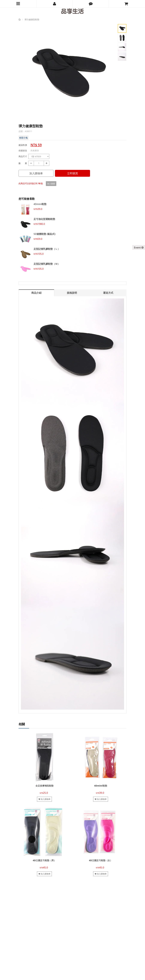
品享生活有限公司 (26, 976)
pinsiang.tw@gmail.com (37, 943)
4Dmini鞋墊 (40, 204)
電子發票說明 (81, 906)
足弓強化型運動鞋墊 (44, 219)
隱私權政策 (80, 910)
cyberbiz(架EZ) (70, 976)
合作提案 (22, 903)
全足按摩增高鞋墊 (44, 786)
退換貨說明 (80, 903)
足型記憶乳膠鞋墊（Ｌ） (47, 249)
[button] (91, 4)
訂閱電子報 (26, 956)
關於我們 (22, 896)
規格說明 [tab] (72, 293)
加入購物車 (36, 173)
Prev (23, 75)
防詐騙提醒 (80, 913)
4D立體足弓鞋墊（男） (44, 860)
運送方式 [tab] (108, 293)
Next (111, 75)
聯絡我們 (22, 900)
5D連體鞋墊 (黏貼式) (44, 234)
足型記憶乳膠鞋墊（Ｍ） (47, 264)
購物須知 (79, 900)
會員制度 (79, 896)
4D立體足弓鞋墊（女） (101, 860)
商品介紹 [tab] (36, 293)
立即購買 (72, 173)
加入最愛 (51, 184)
